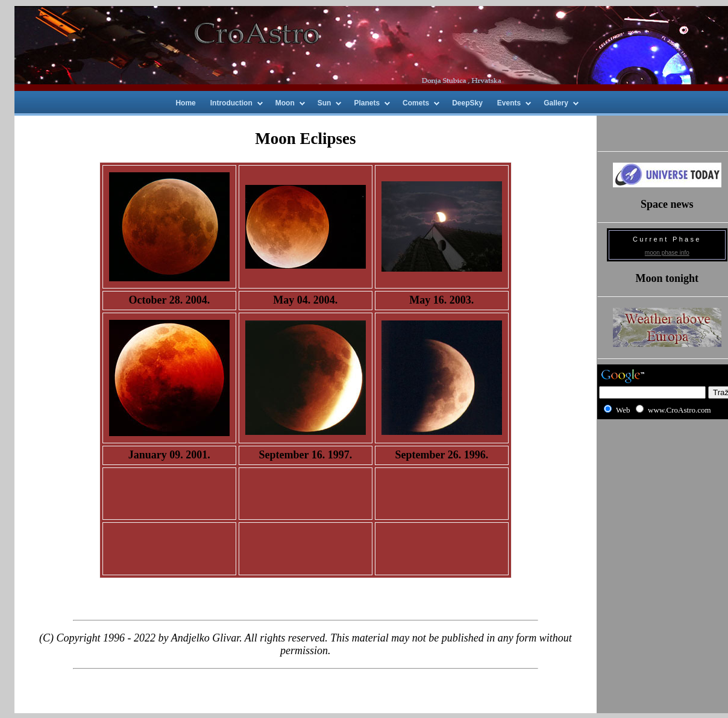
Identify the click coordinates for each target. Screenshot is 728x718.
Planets (367, 103)
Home (185, 103)
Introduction (231, 103)
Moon (285, 103)
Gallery (556, 103)
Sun (325, 103)
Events (509, 103)
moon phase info (667, 253)
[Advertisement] (667, 468)
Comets (416, 103)
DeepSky (467, 103)
